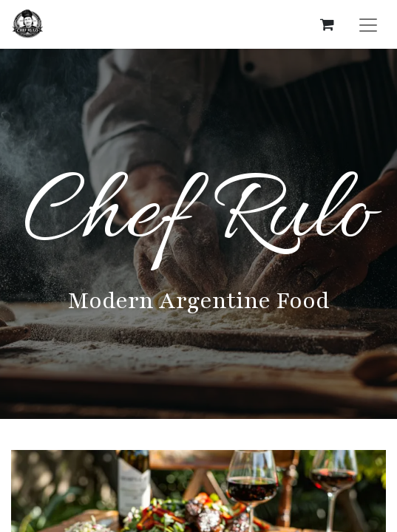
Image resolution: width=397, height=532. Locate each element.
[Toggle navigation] (368, 24)
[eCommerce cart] (327, 24)
